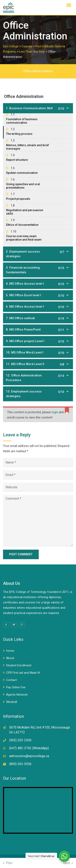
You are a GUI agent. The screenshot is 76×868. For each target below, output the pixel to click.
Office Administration (38, 71)
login (55, 412)
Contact (11, 680)
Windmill (12, 702)
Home (10, 651)
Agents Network (17, 695)
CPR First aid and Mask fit (23, 673)
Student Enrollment (19, 665)
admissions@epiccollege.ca (29, 756)
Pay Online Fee (16, 687)
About (10, 658)
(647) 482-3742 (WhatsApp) (29, 748)
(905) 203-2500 (20, 740)
